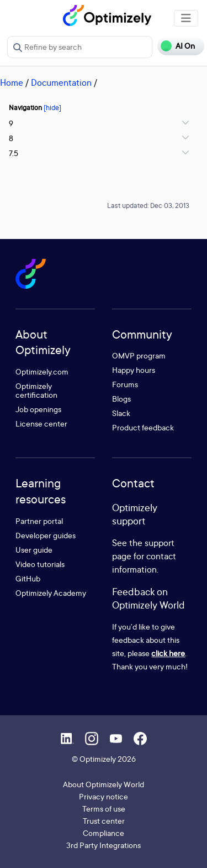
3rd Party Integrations (104, 845)
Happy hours (134, 370)
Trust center (104, 821)
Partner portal (39, 521)
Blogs (121, 399)
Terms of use (104, 809)
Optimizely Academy (51, 593)
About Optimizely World (104, 784)
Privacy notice (104, 796)
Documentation (61, 82)
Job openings (38, 409)
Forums (125, 384)
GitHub (28, 578)
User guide (34, 550)
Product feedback (143, 427)
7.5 (14, 153)
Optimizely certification (36, 390)
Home (12, 82)
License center (41, 423)
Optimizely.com (42, 371)
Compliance (104, 833)
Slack (121, 413)
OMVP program (139, 355)
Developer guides (46, 535)
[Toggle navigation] (186, 18)
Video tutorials (40, 564)
